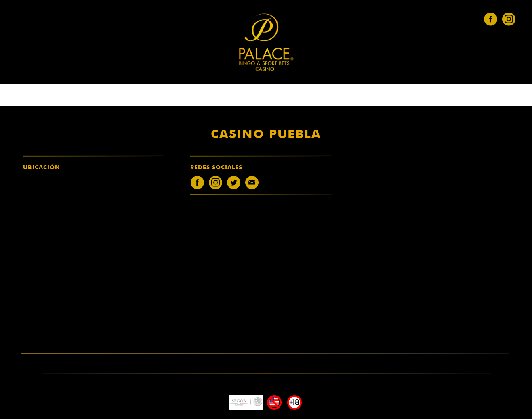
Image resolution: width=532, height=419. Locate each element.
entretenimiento (243, 96)
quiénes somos (209, 96)
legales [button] (278, 96)
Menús (293, 96)
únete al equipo (261, 96)
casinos (226, 96)
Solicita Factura (310, 96)
